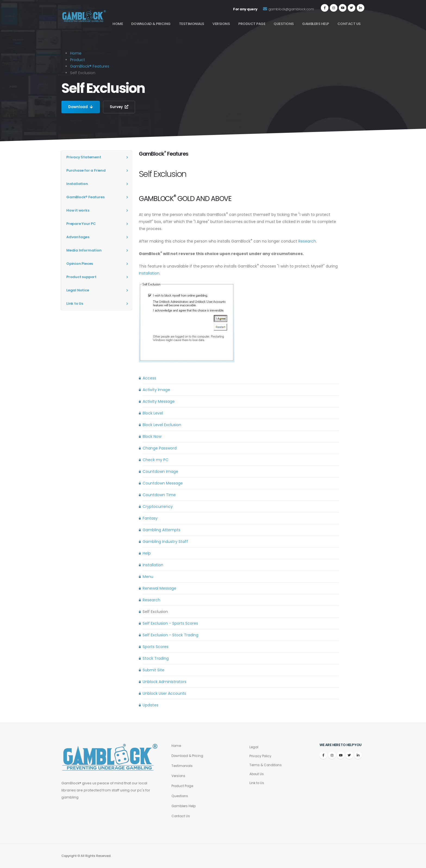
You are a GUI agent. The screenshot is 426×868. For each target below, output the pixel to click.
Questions (284, 24)
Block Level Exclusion (162, 425)
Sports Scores (156, 647)
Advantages (78, 237)
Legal (254, 747)
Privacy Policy (261, 756)
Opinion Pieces (80, 264)
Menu (148, 577)
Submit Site (154, 670)
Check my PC (156, 460)
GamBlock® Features (90, 66)
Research (307, 241)
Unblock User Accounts (164, 693)
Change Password (160, 448)
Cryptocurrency (158, 507)
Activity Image (156, 390)
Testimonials (192, 24)
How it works (78, 210)
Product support (81, 277)
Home (118, 24)
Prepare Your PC (81, 224)
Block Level (153, 413)
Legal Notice (78, 290)
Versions (221, 24)
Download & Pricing (151, 24)
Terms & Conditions (267, 765)
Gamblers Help (316, 24)
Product (78, 60)
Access (149, 378)
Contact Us (349, 24)
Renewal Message (159, 588)
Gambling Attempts (162, 530)
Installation (77, 184)
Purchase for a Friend (86, 170)
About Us (257, 774)
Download (81, 107)
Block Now (152, 436)
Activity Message (159, 401)
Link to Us (75, 304)
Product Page (252, 24)
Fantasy (150, 518)
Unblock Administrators (165, 682)
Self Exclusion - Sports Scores (170, 623)
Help (147, 553)
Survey (120, 107)
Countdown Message (163, 483)
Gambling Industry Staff (165, 542)
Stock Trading (156, 658)
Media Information (84, 250)
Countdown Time (159, 495)
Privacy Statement (84, 157)
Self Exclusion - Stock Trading (170, 635)
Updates (151, 705)
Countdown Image (160, 471)
